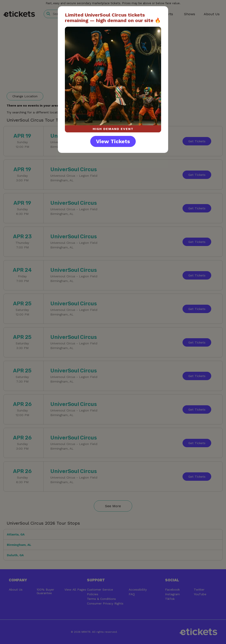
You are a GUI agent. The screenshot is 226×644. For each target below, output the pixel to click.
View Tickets (113, 141)
